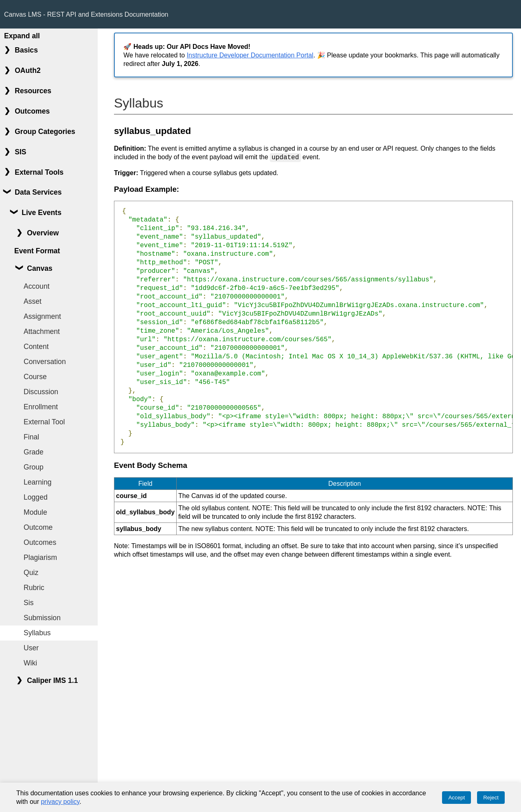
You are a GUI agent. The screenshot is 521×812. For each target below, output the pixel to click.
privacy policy (60, 802)
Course (35, 377)
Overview (43, 233)
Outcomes (32, 111)
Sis (28, 603)
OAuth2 (28, 70)
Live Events (42, 213)
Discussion (41, 392)
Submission (42, 618)
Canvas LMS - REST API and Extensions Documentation (86, 14)
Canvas (40, 268)
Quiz (31, 573)
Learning (37, 482)
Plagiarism (40, 557)
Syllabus (37, 633)
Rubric (34, 588)
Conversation (45, 362)
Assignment (42, 316)
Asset (33, 301)
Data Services (38, 192)
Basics (26, 50)
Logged (36, 497)
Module (35, 512)
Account (37, 286)
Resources (33, 91)
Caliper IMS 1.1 (52, 680)
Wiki (30, 663)
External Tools (39, 172)
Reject (491, 798)
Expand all (22, 36)
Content (36, 347)
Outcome (38, 527)
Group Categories (45, 132)
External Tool (44, 422)
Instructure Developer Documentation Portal (250, 55)
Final (31, 437)
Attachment (42, 331)
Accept (456, 798)
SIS (20, 152)
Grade (34, 452)
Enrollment (41, 407)
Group (34, 467)
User (31, 648)
